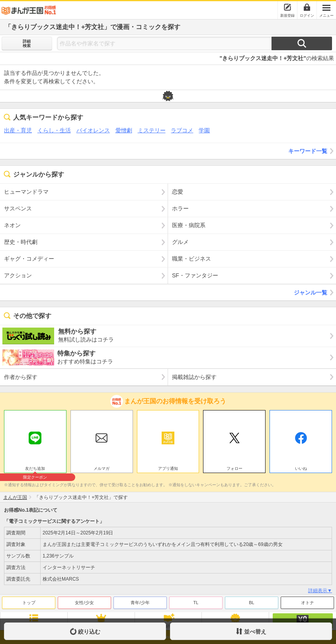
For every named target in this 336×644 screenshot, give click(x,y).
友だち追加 (35, 469)
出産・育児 (18, 130)
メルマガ (102, 468)
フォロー (234, 468)
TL (196, 603)
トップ (29, 603)
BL (251, 603)
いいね (301, 468)
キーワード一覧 (312, 151)
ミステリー (152, 130)
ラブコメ (182, 130)
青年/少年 (140, 603)
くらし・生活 (54, 130)
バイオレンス (93, 130)
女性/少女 (84, 603)
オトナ (308, 603)
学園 (204, 130)
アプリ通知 (168, 468)
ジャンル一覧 (315, 293)
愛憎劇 (124, 130)
